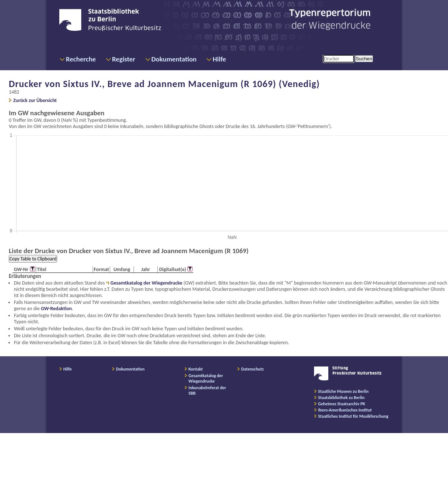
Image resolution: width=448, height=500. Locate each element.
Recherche (81, 59)
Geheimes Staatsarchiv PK (342, 404)
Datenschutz (253, 369)
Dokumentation (174, 59)
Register (124, 59)
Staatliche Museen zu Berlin (343, 391)
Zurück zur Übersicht (35, 100)
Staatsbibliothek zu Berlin (341, 398)
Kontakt (196, 369)
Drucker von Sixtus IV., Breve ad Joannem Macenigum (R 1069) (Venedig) (164, 84)
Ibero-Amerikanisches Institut (345, 410)
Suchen (364, 59)
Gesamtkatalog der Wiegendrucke (146, 283)
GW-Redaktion (56, 309)
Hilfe (219, 59)
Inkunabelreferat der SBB (207, 390)
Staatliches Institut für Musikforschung (353, 416)
